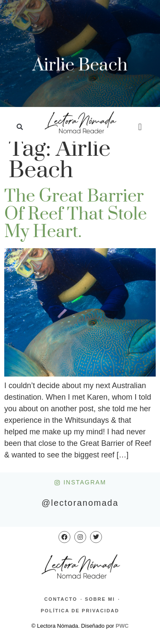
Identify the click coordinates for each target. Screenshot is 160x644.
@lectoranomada (80, 503)
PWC (122, 626)
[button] (20, 127)
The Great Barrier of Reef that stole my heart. (76, 214)
